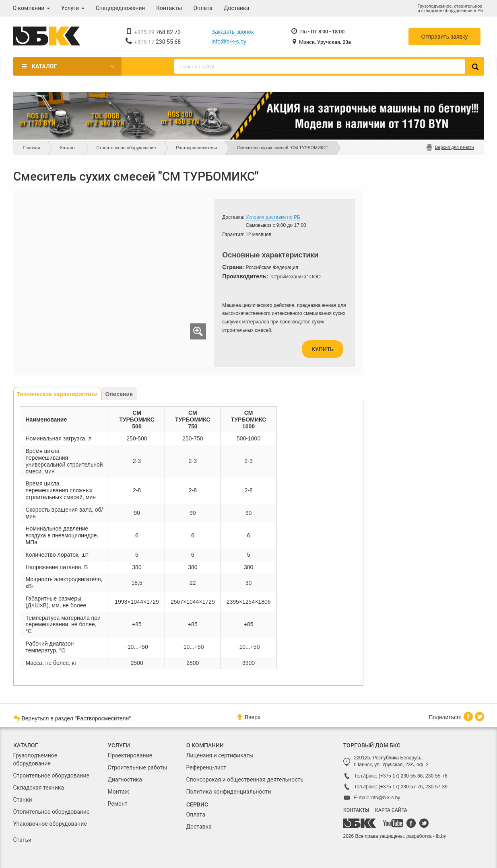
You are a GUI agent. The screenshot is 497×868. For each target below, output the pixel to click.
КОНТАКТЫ (356, 810)
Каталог (44, 66)
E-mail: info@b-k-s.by (377, 798)
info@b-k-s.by (229, 41)
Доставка (236, 8)
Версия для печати (455, 147)
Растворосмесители (196, 148)
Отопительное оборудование (52, 812)
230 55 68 (158, 42)
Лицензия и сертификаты (220, 755)
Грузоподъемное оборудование (35, 759)
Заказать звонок (233, 32)
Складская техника (39, 788)
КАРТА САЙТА (391, 810)
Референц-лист (206, 767)
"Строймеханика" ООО (295, 277)
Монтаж (119, 792)
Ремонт (118, 804)
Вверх (248, 717)
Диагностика (125, 780)
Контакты (169, 8)
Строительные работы (138, 767)
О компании (31, 8)
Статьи (23, 840)
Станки (23, 800)
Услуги (73, 8)
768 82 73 (158, 32)
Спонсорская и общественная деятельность (245, 780)
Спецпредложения (121, 8)
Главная (32, 148)
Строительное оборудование (126, 148)
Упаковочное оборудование (50, 824)
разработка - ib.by (426, 836)
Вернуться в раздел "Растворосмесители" (72, 718)
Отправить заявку (445, 37)
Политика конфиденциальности (229, 792)
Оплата (203, 8)
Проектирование (130, 755)
